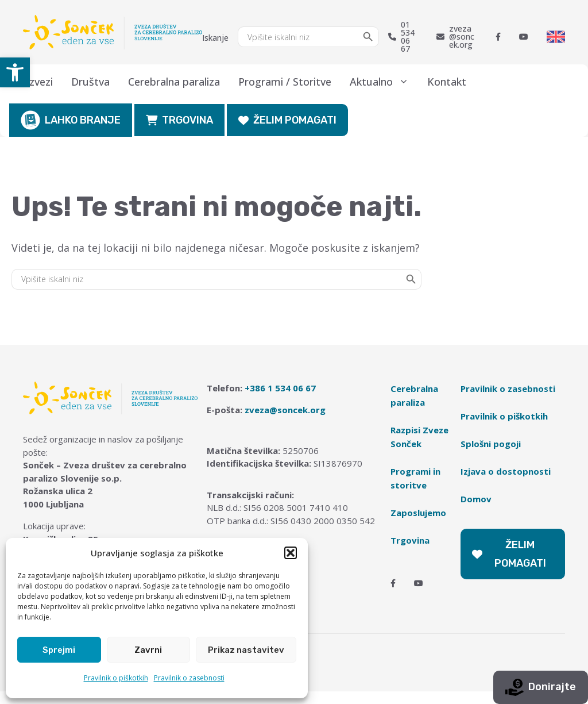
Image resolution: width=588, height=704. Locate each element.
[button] (15, 72)
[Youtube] (524, 37)
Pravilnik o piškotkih (116, 678)
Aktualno (384, 82)
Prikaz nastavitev (246, 650)
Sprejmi (59, 650)
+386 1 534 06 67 (280, 388)
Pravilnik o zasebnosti (189, 678)
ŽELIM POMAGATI (287, 120)
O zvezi (36, 82)
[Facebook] (498, 37)
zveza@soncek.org (455, 37)
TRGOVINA (179, 120)
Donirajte (541, 687)
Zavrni (148, 650)
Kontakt (447, 82)
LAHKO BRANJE (71, 120)
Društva (90, 82)
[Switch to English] (556, 37)
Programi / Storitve (285, 82)
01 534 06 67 (401, 37)
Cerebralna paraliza (174, 82)
